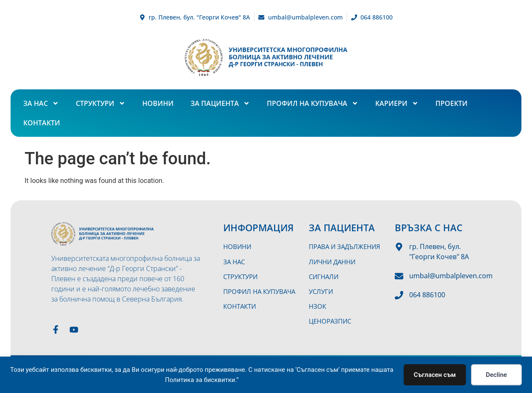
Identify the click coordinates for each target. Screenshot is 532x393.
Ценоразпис (332, 318)
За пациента (220, 103)
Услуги (322, 290)
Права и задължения (347, 246)
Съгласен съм (435, 375)
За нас (41, 103)
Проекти (452, 103)
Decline (496, 375)
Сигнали (325, 275)
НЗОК (318, 304)
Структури (101, 103)
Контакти (42, 123)
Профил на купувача (313, 103)
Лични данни (334, 261)
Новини (158, 103)
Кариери (397, 103)
